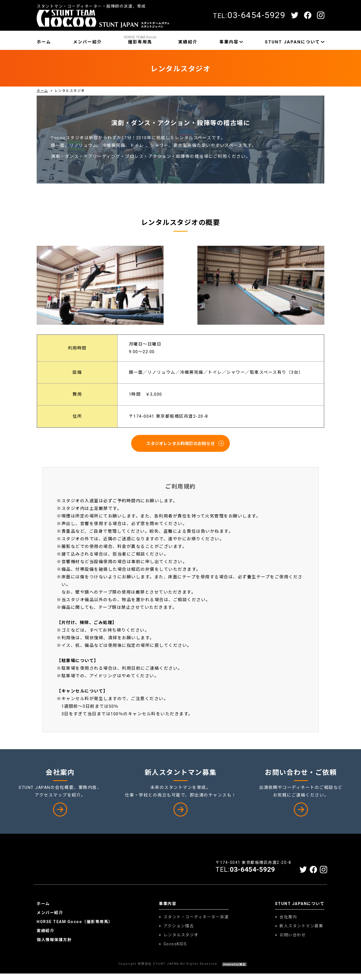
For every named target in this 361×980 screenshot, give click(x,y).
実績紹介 (188, 42)
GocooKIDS (175, 951)
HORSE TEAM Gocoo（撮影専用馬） (75, 928)
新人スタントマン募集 (301, 932)
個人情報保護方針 (54, 946)
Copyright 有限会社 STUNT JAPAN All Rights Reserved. (181, 970)
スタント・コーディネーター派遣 (196, 923)
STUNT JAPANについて (292, 42)
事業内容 (229, 42)
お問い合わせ (293, 941)
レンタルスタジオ (181, 941)
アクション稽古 (179, 932)
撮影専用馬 (140, 40)
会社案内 (288, 923)
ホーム (44, 42)
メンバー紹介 (87, 42)
